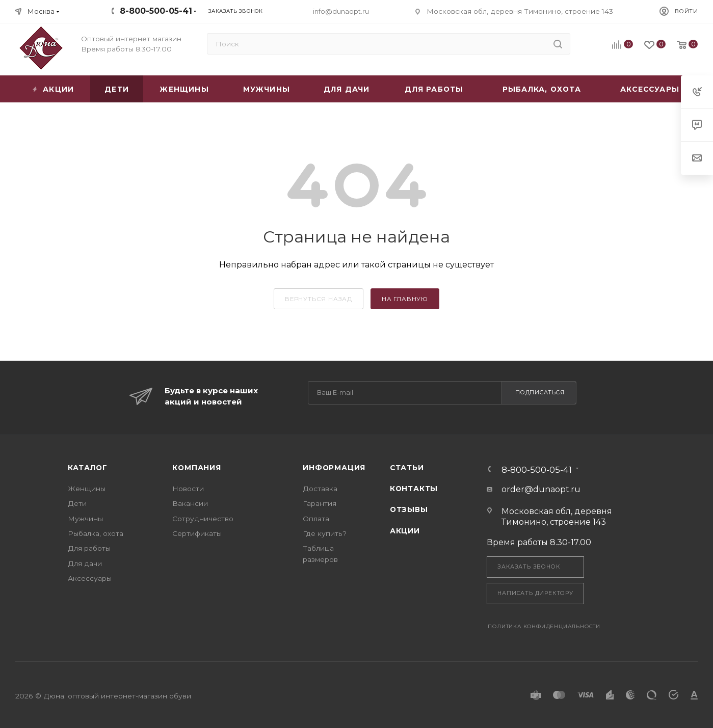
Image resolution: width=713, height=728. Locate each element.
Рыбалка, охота (96, 533)
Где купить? (325, 533)
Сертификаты (197, 533)
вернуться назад (319, 299)
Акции (405, 531)
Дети (77, 503)
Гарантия (320, 503)
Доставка (320, 489)
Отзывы (409, 509)
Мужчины (85, 519)
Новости (188, 489)
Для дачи (85, 563)
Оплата (316, 519)
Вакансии (190, 503)
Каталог (88, 468)
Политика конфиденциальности (544, 626)
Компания (196, 468)
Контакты (414, 489)
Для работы (89, 548)
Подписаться (540, 392)
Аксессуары (90, 578)
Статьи (407, 468)
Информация (334, 468)
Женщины (87, 489)
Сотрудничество (203, 519)
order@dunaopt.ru (541, 489)
